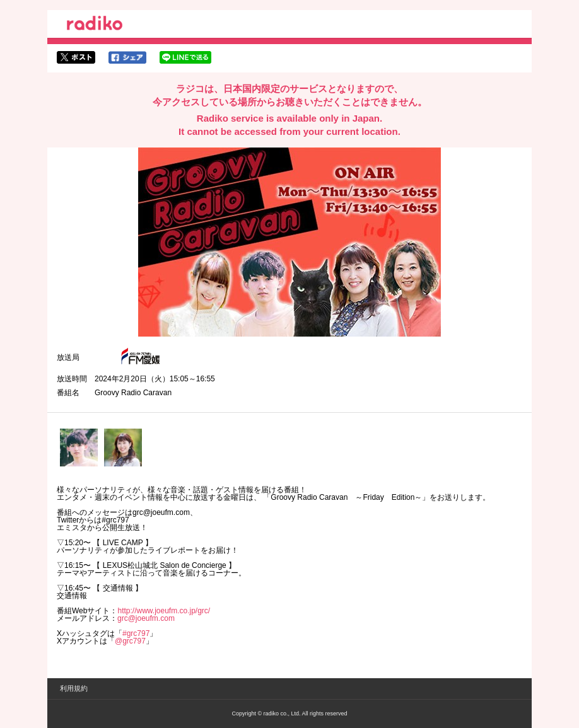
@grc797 (130, 641)
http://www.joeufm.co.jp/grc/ (164, 611)
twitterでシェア (76, 57)
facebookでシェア (127, 57)
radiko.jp (95, 25)
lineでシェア (185, 57)
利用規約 (74, 688)
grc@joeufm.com (146, 618)
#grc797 (136, 633)
